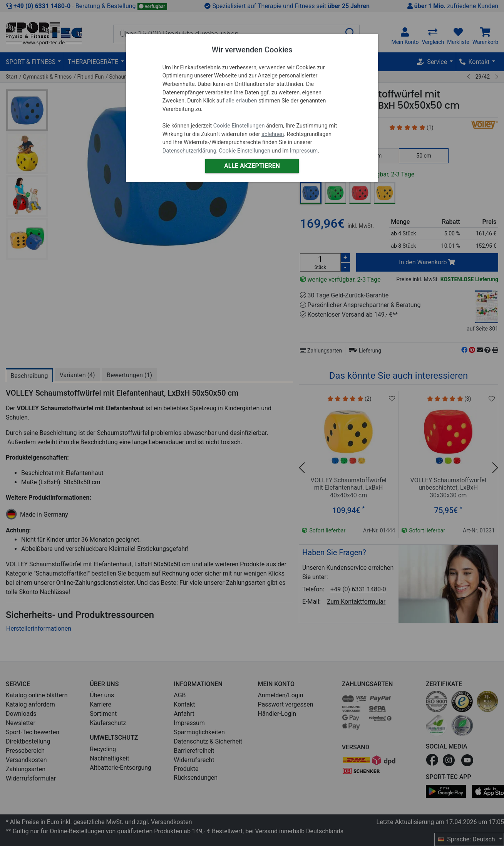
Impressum (304, 151)
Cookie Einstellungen (239, 126)
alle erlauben (241, 101)
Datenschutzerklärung (189, 151)
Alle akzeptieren (252, 166)
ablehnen (273, 134)
